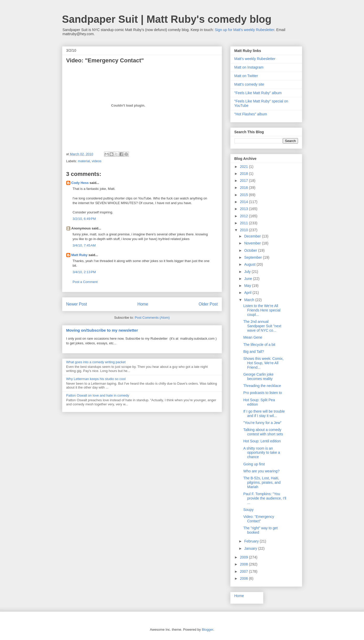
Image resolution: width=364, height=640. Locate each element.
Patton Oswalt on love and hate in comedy (98, 395)
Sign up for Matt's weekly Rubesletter (244, 30)
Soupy (248, 510)
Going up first (254, 464)
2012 (244, 216)
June (249, 279)
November (253, 243)
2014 (244, 202)
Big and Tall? (254, 352)
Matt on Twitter (246, 76)
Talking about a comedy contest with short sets (263, 432)
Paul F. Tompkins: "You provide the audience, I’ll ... (265, 498)
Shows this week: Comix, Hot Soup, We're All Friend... (263, 363)
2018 (244, 174)
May (248, 286)
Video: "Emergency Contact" (259, 519)
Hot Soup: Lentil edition (262, 441)
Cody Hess (80, 183)
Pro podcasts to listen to (262, 393)
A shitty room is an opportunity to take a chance (262, 453)
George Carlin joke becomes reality (258, 377)
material (84, 161)
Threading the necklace (262, 386)
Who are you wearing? (261, 471)
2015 (244, 195)
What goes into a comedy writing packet (96, 362)
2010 (244, 230)
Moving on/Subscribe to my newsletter (102, 330)
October (251, 250)
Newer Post (77, 304)
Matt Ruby (80, 255)
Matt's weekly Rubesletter (255, 59)
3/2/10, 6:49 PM (84, 219)
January (251, 548)
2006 (244, 578)
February (252, 541)
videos (97, 161)
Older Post (208, 304)
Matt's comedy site (249, 84)
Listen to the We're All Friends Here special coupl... (262, 310)
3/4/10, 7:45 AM (84, 245)
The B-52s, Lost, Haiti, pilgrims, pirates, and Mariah (262, 482)
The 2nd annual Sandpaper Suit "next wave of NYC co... (262, 326)
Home (143, 304)
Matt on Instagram (249, 67)
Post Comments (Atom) (152, 318)
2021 (244, 167)
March (250, 300)
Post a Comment (85, 282)
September (254, 257)
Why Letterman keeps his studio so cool (96, 379)
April (248, 293)
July (248, 272)
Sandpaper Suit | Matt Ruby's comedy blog (167, 19)
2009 (244, 557)
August (250, 264)
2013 (244, 209)
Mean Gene (253, 337)
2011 (244, 223)
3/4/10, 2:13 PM (84, 272)
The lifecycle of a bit (259, 345)
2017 (244, 181)
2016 (244, 188)
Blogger (207, 630)
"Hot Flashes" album (251, 114)
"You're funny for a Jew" (262, 423)
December (253, 236)
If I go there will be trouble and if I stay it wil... (264, 414)
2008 (244, 564)
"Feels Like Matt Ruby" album (258, 93)
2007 (244, 571)
